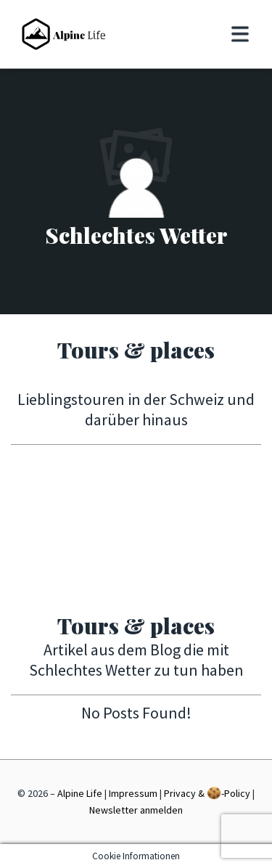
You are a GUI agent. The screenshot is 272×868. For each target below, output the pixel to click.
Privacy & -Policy (207, 793)
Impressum (133, 793)
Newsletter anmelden (136, 810)
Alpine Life (80, 793)
